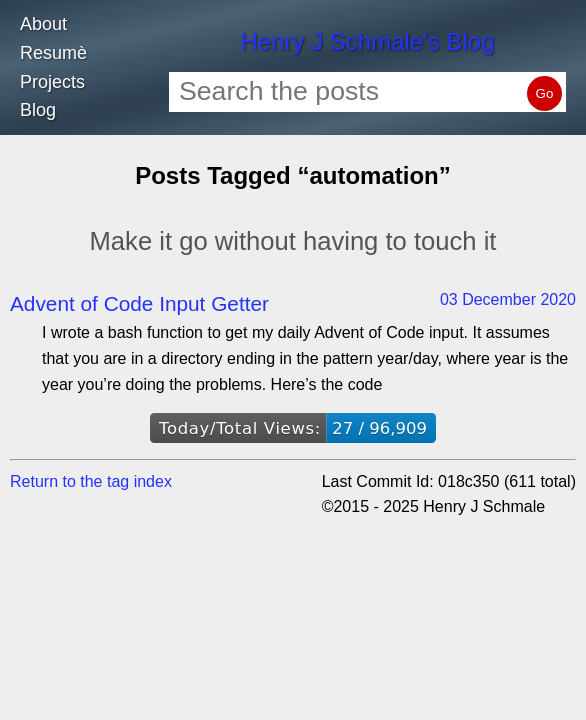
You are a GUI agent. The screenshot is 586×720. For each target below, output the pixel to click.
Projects (52, 82)
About (43, 24)
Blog (38, 110)
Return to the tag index (91, 481)
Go (545, 93)
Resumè (53, 53)
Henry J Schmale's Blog (367, 41)
